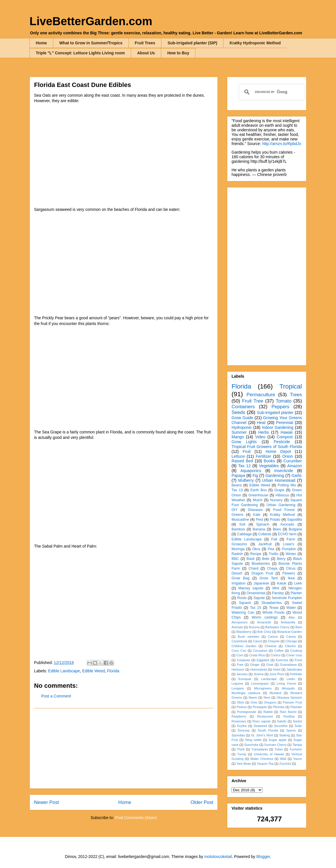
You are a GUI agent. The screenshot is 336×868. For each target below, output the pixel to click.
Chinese (271, 646)
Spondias (238, 735)
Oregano (270, 702)
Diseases (255, 510)
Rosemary (239, 721)
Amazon (295, 466)
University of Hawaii (269, 754)
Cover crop (294, 655)
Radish (237, 554)
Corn (240, 655)
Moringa (238, 549)
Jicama (259, 674)
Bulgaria (295, 529)
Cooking (296, 651)
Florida (113, 671)
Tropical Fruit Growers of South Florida (267, 447)
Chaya (272, 568)
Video (260, 437)
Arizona (254, 627)
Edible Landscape (64, 671)
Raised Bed (242, 461)
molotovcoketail (218, 857)
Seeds (238, 412)
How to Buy (178, 53)
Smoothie (281, 726)
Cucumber (293, 461)
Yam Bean (244, 764)
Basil (251, 559)
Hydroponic (242, 427)
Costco (275, 655)
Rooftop (289, 716)
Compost (285, 437)
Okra (256, 549)
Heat (261, 423)
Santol (297, 721)
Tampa (297, 745)
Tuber (279, 749)
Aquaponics (251, 471)
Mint (276, 588)
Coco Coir (239, 651)
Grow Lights (244, 442)
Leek (298, 583)
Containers (243, 407)
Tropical (291, 386)
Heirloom (238, 669)
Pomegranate (247, 712)
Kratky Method (282, 515)
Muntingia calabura (246, 693)
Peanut (241, 707)
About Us (146, 53)
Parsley (278, 593)
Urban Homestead (279, 480)
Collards (265, 534)
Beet (299, 627)
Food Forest (284, 510)
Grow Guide (242, 418)
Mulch (258, 500)
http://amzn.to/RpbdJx (282, 144)
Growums (239, 544)
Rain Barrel (288, 712)
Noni (267, 697)
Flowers (289, 573)
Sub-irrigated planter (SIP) (192, 43)
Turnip (242, 754)
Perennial (285, 423)
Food (299, 660)
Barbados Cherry (277, 627)
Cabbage (244, 534)
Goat (270, 665)
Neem (253, 697)
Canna (291, 637)
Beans (237, 485)
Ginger (255, 665)
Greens (237, 515)
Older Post (202, 802)
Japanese (261, 583)
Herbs (263, 432)
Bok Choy (264, 632)
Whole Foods (273, 613)
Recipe (256, 554)
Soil (242, 524)
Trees (296, 395)
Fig (255, 475)
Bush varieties (249, 637)
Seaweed (260, 726)
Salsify (282, 721)
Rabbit (268, 712)
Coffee (279, 651)
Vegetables (269, 466)
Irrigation (239, 583)
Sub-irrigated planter (275, 413)
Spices (291, 730)
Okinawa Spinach (289, 697)
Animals (237, 627)
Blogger (263, 857)
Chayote (274, 641)
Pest (259, 520)
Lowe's (289, 544)
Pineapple (260, 707)
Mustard (275, 693)
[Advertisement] (124, 748)
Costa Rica (257, 655)
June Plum (277, 674)
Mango (238, 437)
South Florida (268, 730)
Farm (291, 539)
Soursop (244, 730)
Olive (240, 702)
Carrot (257, 641)
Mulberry (246, 480)
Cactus (273, 637)
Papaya (238, 475)
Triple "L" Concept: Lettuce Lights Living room (80, 53)
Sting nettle (253, 740)
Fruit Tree (253, 401)
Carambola (239, 641)
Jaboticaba (294, 669)
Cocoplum (260, 651)
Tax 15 (256, 608)
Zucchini (285, 764)
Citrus (291, 568)
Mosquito (288, 688)
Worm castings (265, 617)
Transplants (260, 749)
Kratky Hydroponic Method (255, 43)
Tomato (283, 401)
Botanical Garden (289, 632)
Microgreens (263, 688)
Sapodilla (295, 520)
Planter (296, 593)
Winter (291, 554)
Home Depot (278, 451)
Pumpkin (289, 549)
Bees (277, 529)
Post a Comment (56, 696)
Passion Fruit (292, 702)
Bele (266, 559)
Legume (237, 683)
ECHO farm (287, 534)
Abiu (292, 617)
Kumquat (245, 679)
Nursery (276, 500)
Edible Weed (93, 671)
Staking (285, 735)
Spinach (263, 524)
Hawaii (286, 432)
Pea (271, 549)
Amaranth (264, 622)
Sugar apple (277, 740)
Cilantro (290, 646)
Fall (274, 539)
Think (241, 749)
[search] (271, 92)
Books (269, 461)
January (242, 674)
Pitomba (279, 707)
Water (291, 608)
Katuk (282, 583)
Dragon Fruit (262, 573)
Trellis (273, 554)
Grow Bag (240, 578)
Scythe (242, 726)
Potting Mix (287, 485)
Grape (279, 490)
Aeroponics (240, 622)
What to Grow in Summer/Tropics (91, 43)
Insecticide (284, 471)
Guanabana (288, 665)
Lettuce (238, 456)
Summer (239, 432)
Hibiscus (282, 495)
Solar (298, 726)
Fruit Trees (145, 43)
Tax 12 (244, 466)
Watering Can (243, 613)
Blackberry (244, 632)
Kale (257, 515)
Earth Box (259, 490)
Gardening (275, 475)
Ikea (291, 578)
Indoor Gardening (278, 427)
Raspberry (239, 716)
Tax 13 (237, 490)
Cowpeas (243, 660)
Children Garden (244, 646)
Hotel (277, 669)
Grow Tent (269, 578)
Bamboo (238, 529)
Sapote (259, 598)
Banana (259, 529)
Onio (254, 702)
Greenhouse (258, 495)
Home (41, 43)
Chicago (291, 641)
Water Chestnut (262, 759)
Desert (237, 573)
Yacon (298, 759)
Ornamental (256, 593)
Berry (281, 559)
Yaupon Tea (265, 764)
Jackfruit (265, 544)
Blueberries (261, 564)
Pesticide (282, 442)
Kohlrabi (296, 674)
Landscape (269, 679)
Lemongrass (260, 683)
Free (240, 665)
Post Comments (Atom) (136, 818)
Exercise (282, 660)
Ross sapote (261, 721)
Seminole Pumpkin (287, 598)
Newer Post (47, 802)
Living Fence (286, 683)
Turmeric (296, 749)
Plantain (296, 707)
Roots (242, 598)
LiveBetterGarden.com (91, 21)
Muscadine (240, 520)
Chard (253, 568)
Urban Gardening (281, 505)
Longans (238, 688)
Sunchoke (251, 745)
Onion (287, 456)
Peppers (280, 407)
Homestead (259, 669)
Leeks (291, 679)
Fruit (247, 451)
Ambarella (288, 622)
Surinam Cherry (275, 745)
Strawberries (271, 603)
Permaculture (261, 395)
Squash (245, 603)
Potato (275, 520)
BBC (235, 559)
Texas (274, 608)
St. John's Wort (262, 735)
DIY (235, 510)
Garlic (297, 475)
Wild (283, 759)
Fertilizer (264, 456)
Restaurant (265, 716)
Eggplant (263, 660)
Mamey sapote (251, 588)
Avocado (287, 524)
